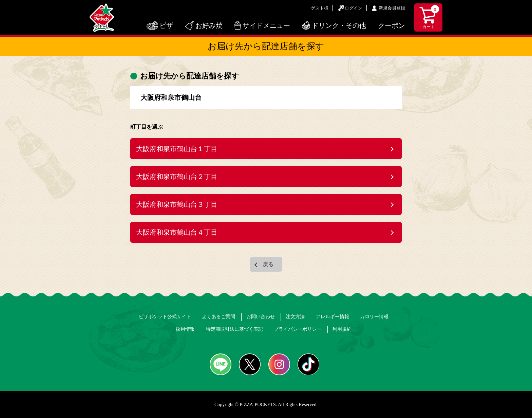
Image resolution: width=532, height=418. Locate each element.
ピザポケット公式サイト (165, 317)
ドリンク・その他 (339, 25)
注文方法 (295, 317)
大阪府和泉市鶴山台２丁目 (177, 177)
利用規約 (342, 329)
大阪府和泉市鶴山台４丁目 (177, 232)
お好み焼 (209, 25)
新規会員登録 (392, 8)
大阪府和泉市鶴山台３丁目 (177, 204)
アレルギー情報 (332, 317)
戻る (268, 264)
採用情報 (185, 329)
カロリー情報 (374, 317)
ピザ (166, 25)
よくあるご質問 (218, 317)
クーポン (392, 25)
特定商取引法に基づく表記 (234, 329)
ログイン (354, 8)
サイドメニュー (266, 25)
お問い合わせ (261, 317)
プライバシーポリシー (298, 329)
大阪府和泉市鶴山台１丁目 (177, 149)
